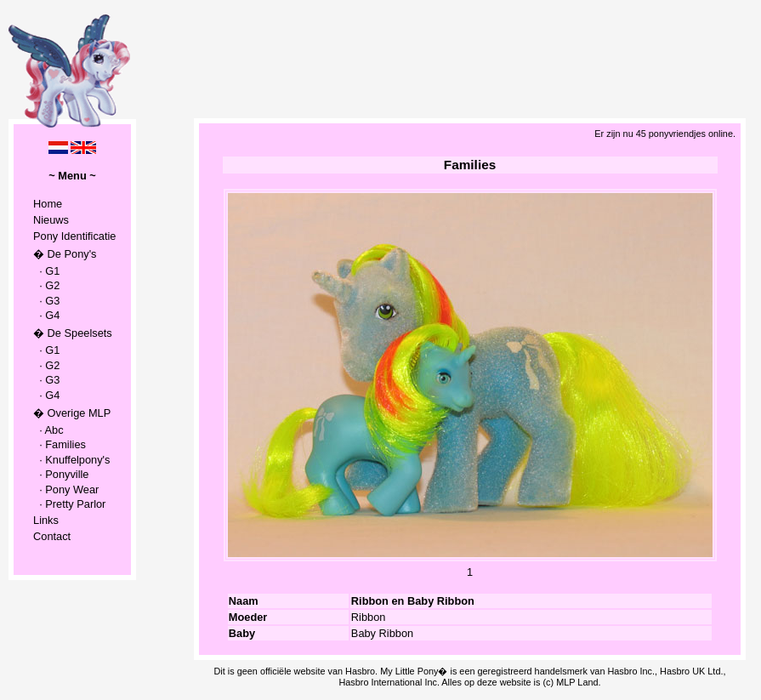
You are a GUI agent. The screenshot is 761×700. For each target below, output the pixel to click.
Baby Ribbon (382, 633)
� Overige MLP (72, 413)
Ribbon (369, 617)
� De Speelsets (73, 333)
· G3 (46, 301)
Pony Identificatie (74, 236)
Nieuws (51, 220)
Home (48, 204)
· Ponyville (61, 474)
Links (46, 520)
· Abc (48, 430)
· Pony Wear (66, 489)
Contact (52, 536)
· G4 (46, 315)
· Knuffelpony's (71, 460)
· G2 (46, 285)
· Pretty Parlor (69, 504)
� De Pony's (65, 254)
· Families (60, 444)
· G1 (46, 271)
